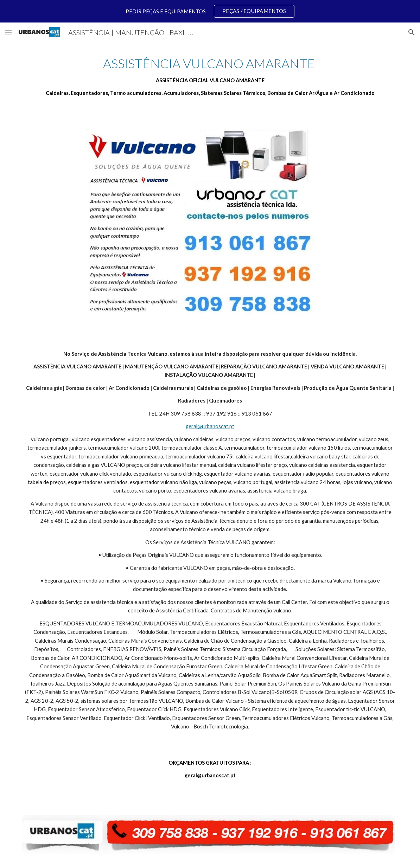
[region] (210, 11)
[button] (8, 32)
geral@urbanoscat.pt (210, 426)
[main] (210, 76)
